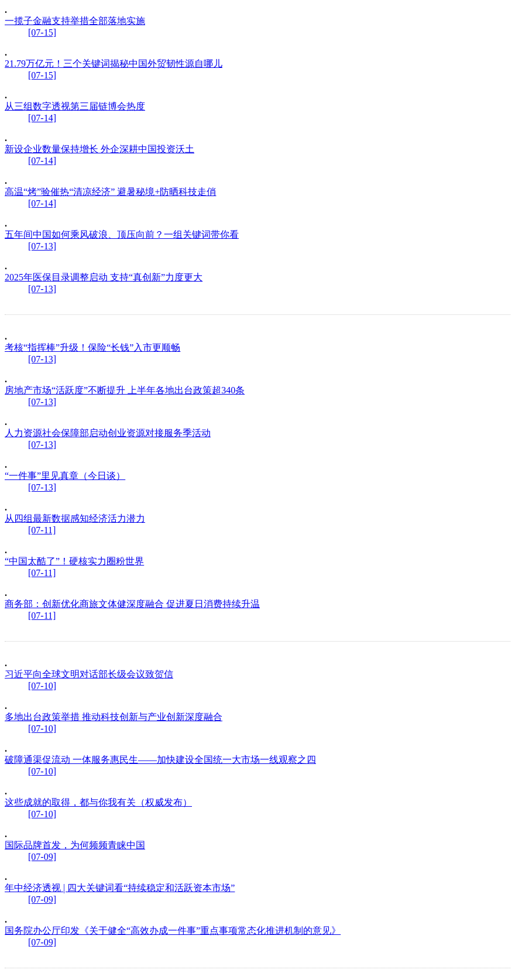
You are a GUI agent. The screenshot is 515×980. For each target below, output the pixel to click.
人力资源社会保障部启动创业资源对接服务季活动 (108, 433)
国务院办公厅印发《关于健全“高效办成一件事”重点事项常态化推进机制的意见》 (173, 931)
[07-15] (42, 32)
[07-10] (42, 686)
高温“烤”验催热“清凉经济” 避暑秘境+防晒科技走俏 (110, 192)
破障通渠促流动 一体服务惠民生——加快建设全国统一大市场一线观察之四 (160, 760)
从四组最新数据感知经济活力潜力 (75, 518)
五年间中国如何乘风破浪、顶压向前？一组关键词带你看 (122, 234)
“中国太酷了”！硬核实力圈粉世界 (74, 561)
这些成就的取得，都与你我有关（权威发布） (98, 802)
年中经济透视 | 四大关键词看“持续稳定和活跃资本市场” (120, 888)
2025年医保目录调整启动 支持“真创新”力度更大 (104, 277)
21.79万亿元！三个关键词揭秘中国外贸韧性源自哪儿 (114, 64)
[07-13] (42, 246)
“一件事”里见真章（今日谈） (65, 476)
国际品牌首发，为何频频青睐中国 (75, 845)
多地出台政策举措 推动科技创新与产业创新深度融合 (114, 717)
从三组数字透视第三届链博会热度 (75, 106)
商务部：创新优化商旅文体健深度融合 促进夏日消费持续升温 (132, 604)
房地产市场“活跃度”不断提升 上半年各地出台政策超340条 (125, 390)
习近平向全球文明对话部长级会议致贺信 (89, 674)
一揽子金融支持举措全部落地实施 (75, 21)
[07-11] (42, 530)
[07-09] (42, 857)
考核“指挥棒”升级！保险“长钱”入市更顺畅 (92, 347)
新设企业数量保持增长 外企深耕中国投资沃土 (99, 149)
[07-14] (42, 118)
